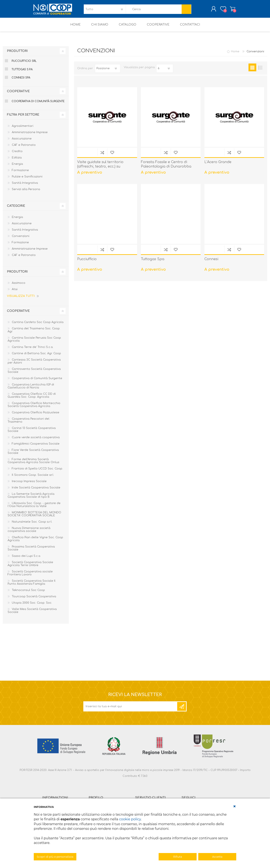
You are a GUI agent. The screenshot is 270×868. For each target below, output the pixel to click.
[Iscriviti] (131, 709)
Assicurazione (22, 142)
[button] (235, 806)
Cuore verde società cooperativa (36, 440)
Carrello (228, 10)
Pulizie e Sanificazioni (27, 180)
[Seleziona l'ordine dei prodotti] (108, 71)
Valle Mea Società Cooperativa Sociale (32, 614)
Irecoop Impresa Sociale (29, 484)
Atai (15, 292)
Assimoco (19, 286)
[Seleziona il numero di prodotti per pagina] (165, 71)
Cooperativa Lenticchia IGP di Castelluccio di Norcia (31, 389)
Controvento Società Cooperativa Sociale (34, 373)
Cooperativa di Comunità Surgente (38, 104)
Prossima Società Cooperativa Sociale (31, 551)
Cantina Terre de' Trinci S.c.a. (33, 350)
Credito (17, 154)
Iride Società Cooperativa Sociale (36, 491)
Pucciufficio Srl (24, 64)
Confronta (102, 155)
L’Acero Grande (218, 165)
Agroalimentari (23, 129)
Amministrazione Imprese (30, 135)
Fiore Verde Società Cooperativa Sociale (33, 454)
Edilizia (17, 161)
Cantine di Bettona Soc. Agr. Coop (36, 356)
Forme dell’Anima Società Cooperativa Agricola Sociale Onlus (33, 464)
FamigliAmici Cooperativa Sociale (36, 447)
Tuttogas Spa (153, 262)
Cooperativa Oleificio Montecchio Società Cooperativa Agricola (34, 408)
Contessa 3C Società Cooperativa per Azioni (34, 364)
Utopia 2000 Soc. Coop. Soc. (32, 606)
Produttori (17, 54)
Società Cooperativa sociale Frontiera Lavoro (30, 576)
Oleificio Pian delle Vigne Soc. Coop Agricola (35, 542)
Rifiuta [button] (178, 857)
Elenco (260, 70)
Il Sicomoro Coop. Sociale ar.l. (33, 478)
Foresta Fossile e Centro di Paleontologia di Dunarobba (166, 167)
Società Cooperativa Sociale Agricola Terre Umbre (30, 567)
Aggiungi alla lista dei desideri (112, 155)
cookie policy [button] (130, 819)
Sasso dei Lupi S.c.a (26, 559)
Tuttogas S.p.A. (22, 72)
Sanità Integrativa (25, 186)
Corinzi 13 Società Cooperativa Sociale (32, 433)
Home (235, 54)
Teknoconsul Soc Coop (28, 593)
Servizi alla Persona (26, 192)
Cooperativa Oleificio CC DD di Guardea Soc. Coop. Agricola (32, 398)
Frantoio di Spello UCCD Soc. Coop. (37, 472)
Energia (17, 167)
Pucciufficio (87, 262)
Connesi (211, 262)
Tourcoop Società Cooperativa (34, 599)
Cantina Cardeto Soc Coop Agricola (38, 325)
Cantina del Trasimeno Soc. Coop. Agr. (34, 333)
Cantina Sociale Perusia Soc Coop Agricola (34, 342)
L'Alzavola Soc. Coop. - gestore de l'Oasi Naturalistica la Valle (34, 508)
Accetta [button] (217, 857)
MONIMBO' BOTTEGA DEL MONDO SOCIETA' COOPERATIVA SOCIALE (34, 517)
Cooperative (18, 94)
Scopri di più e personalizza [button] (55, 857)
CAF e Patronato (24, 148)
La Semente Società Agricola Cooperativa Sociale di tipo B (31, 498)
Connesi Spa (21, 81)
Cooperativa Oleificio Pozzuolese (36, 415)
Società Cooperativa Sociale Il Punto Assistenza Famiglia (32, 585)
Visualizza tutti (21, 299)
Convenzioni (21, 239)
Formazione (20, 173)
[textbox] (154, 11)
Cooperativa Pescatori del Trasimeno (28, 423)
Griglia (252, 70)
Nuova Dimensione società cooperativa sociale (29, 533)
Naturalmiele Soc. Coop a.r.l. (32, 525)
